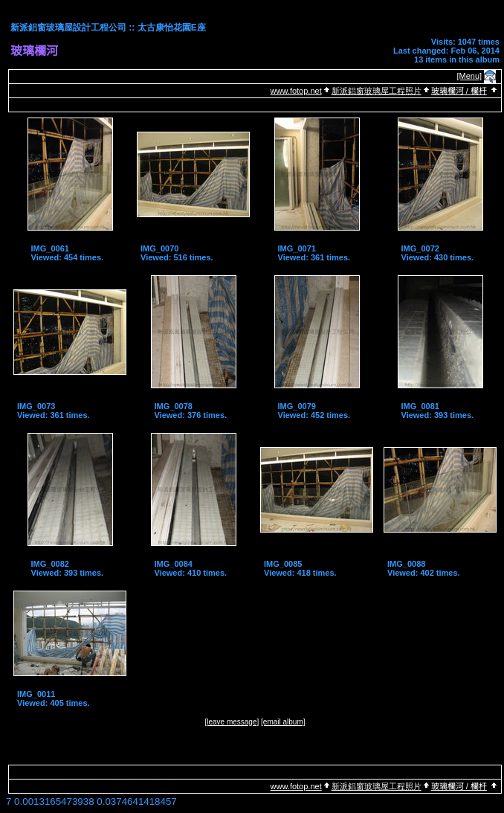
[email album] (283, 722)
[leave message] (232, 722)
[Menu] (470, 76)
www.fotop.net (296, 91)
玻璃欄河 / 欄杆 (459, 91)
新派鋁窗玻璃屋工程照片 (377, 91)
